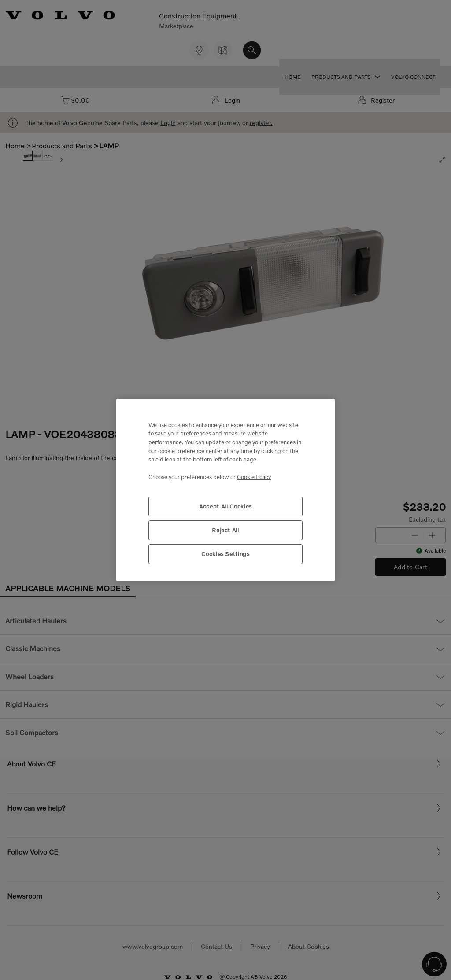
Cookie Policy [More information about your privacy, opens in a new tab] (254, 477)
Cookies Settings (225, 554)
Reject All (225, 530)
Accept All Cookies (225, 506)
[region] (225, 490)
